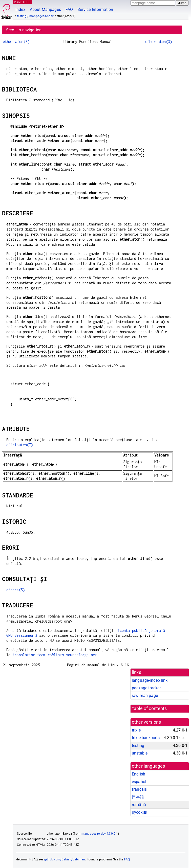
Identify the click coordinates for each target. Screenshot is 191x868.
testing (22, 16)
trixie (136, 730)
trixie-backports (146, 738)
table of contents (150, 709)
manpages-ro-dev (41, 16)
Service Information (95, 9)
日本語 (138, 797)
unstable (140, 753)
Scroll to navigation (24, 30)
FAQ (69, 9)
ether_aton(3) (16, 42)
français (139, 789)
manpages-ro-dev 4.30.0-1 (100, 834)
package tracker (146, 688)
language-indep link (150, 680)
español (139, 782)
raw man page (145, 695)
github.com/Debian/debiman (65, 859)
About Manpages (45, 9)
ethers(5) (16, 590)
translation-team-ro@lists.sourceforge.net (55, 655)
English (139, 774)
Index (20, 9)
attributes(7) (20, 445)
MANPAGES (23, 2)
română (139, 805)
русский (140, 812)
